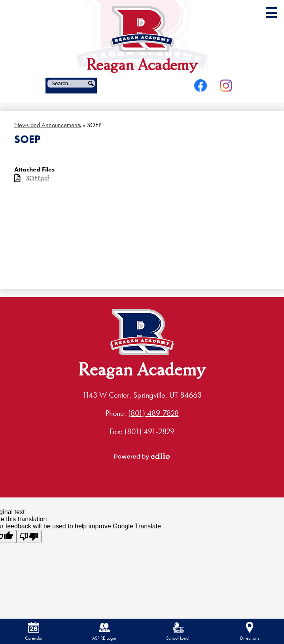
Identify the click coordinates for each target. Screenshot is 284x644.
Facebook (201, 87)
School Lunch (178, 632)
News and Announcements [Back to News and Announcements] (48, 125)
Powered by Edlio (142, 456)
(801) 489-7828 (153, 413)
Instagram (226, 87)
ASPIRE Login (104, 632)
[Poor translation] (29, 536)
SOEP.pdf (38, 178)
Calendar (34, 632)
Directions (250, 632)
